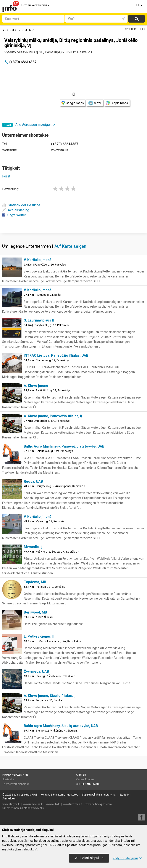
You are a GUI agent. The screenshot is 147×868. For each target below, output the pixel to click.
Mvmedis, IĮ (33, 547)
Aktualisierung (16, 210)
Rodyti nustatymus (127, 858)
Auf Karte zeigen (70, 246)
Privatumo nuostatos (66, 795)
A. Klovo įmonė (36, 386)
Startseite (8, 779)
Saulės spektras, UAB (25, 795)
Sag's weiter (14, 215)
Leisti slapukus (89, 858)
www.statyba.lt (11, 804)
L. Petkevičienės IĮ (39, 636)
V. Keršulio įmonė (38, 260)
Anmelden (9, 799)
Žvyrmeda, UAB (36, 672)
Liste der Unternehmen (18, 30)
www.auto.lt (53, 804)
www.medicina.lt (33, 804)
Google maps (73, 103)
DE (140, 5)
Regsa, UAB (33, 482)
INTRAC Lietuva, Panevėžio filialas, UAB (56, 355)
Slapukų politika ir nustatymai (99, 795)
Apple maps (117, 103)
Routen (89, 779)
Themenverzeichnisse (16, 784)
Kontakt (45, 795)
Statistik (124, 795)
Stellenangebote (88, 784)
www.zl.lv (39, 808)
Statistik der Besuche (21, 205)
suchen (136, 19)
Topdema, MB (35, 582)
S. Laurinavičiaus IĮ (39, 320)
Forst (6, 176)
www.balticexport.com (99, 804)
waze (95, 103)
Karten (81, 775)
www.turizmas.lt (73, 804)
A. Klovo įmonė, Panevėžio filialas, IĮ (53, 416)
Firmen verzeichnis (36, 5)
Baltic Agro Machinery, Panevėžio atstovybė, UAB (64, 446)
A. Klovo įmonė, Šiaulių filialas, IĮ (50, 696)
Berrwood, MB (35, 612)
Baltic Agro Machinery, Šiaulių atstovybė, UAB (61, 726)
